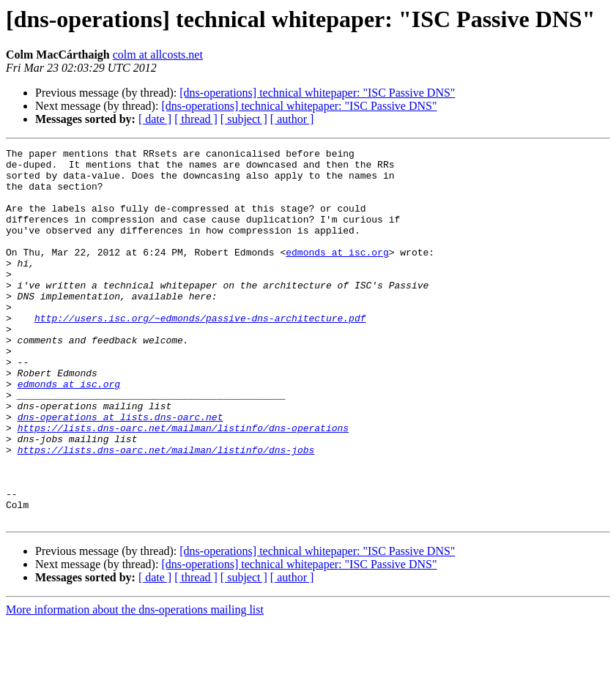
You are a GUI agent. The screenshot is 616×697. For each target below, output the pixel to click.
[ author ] (292, 119)
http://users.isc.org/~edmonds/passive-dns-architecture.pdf (200, 353)
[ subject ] (244, 119)
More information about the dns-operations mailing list (135, 684)
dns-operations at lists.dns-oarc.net (120, 471)
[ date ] (155, 119)
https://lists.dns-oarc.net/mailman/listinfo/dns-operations (183, 485)
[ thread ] (196, 119)
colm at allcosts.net (158, 55)
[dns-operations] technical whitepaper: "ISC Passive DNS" (317, 93)
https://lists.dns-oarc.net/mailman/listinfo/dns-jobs (166, 511)
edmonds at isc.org (337, 274)
